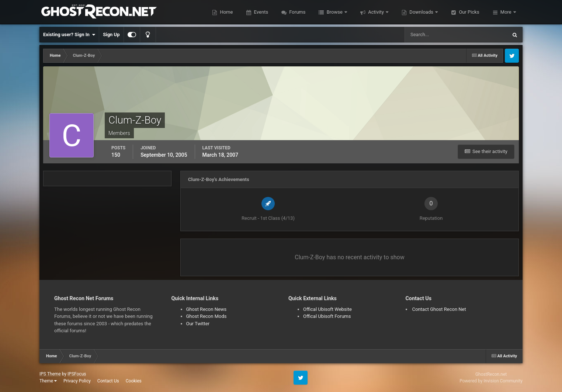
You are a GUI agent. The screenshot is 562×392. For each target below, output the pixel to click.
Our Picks (468, 12)
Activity (376, 12)
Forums (297, 12)
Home (226, 12)
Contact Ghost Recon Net (439, 309)
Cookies (134, 381)
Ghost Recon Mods (207, 316)
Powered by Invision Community (491, 381)
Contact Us (108, 381)
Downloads (421, 12)
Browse (334, 12)
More (506, 12)
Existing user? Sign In (69, 35)
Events (260, 12)
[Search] (433, 35)
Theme (48, 381)
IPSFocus (77, 374)
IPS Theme (50, 374)
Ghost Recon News (207, 309)
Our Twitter (198, 324)
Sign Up (111, 34)
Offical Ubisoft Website (327, 309)
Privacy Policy (77, 381)
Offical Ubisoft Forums (327, 316)
